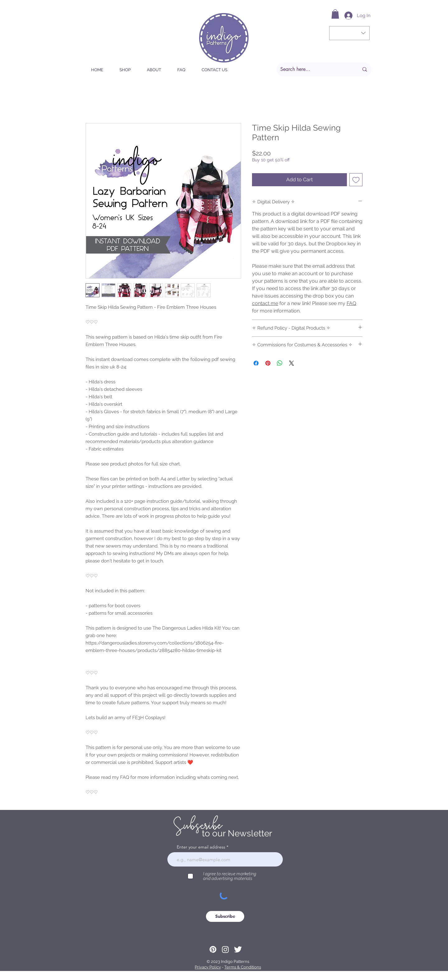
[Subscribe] (225, 916)
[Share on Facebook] (256, 363)
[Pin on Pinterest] (268, 363)
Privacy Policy (208, 967)
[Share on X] (292, 363)
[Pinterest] (213, 949)
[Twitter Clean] (238, 949)
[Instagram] (225, 949)
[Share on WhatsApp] (280, 363)
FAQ (351, 303)
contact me (265, 303)
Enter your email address (201, 847)
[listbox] (349, 33)
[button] (335, 14)
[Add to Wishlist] (356, 180)
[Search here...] (315, 69)
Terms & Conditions (243, 967)
